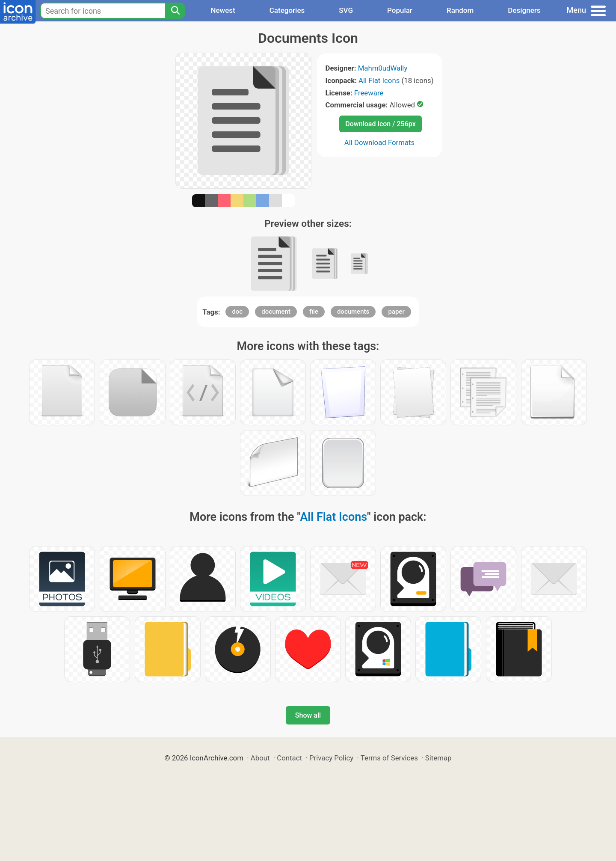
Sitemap (438, 758)
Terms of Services (389, 758)
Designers (524, 10)
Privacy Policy (331, 758)
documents (353, 312)
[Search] (175, 11)
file (314, 312)
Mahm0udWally (383, 68)
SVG (346, 10)
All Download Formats (380, 143)
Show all (308, 715)
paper (396, 312)
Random (460, 10)
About (260, 758)
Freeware (369, 93)
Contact (289, 758)
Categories (287, 10)
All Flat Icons (379, 80)
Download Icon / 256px (380, 124)
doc (237, 312)
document (276, 312)
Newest (223, 10)
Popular (400, 10)
